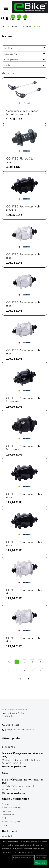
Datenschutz (8, 815)
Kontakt (6, 804)
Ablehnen (42, 858)
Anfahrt (6, 825)
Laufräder (26, 27)
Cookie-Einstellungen (24, 858)
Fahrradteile (13, 27)
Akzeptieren (40, 863)
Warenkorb (7, 836)
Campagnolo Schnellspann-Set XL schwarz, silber (23, 113)
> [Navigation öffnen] (6, 7)
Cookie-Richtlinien (25, 852)
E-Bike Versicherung (11, 808)
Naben (37, 27)
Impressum (7, 811)
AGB (4, 818)
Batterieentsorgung (11, 822)
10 (20, 679)
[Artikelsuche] (3, 19)
